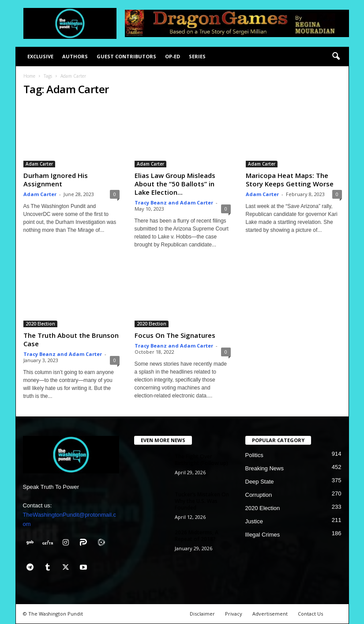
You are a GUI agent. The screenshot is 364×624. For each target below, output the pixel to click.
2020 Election (40, 324)
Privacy (234, 614)
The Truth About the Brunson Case (71, 339)
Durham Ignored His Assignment (56, 180)
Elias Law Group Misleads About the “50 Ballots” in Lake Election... (175, 184)
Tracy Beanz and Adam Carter (174, 202)
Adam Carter (39, 164)
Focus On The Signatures (175, 335)
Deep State (260, 482)
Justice (254, 521)
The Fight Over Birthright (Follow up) (201, 460)
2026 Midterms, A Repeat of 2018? (197, 536)
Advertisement (270, 614)
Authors (75, 56)
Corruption (259, 495)
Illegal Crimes (263, 535)
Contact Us (310, 614)
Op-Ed (173, 56)
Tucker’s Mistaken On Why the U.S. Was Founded (202, 501)
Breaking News (265, 468)
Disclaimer (202, 614)
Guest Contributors (126, 56)
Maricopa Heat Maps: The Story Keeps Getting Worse (290, 180)
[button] (336, 57)
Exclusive (40, 56)
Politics (254, 455)
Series (197, 56)
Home (29, 76)
